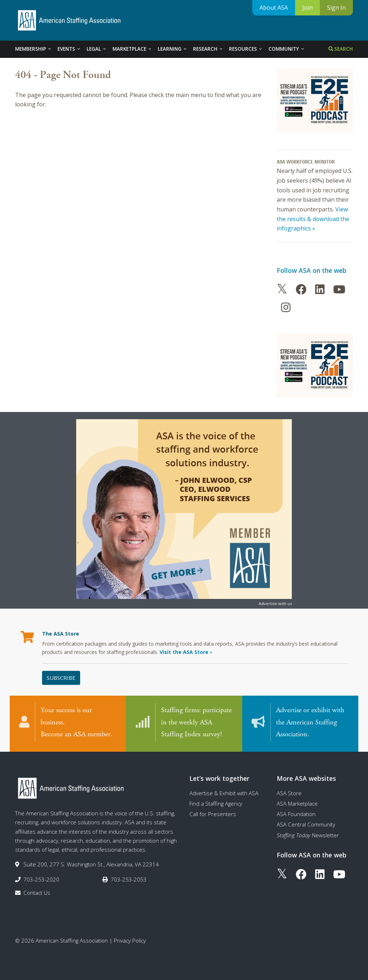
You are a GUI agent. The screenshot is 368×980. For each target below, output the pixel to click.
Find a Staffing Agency (216, 803)
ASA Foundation (296, 814)
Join (307, 8)
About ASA (274, 8)
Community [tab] (287, 49)
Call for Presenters (213, 814)
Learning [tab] (172, 49)
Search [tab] (341, 49)
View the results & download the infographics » (313, 219)
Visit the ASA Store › (186, 652)
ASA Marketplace (297, 803)
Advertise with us (275, 603)
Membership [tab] (33, 49)
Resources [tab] (246, 49)
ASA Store (289, 793)
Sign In (336, 8)
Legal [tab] (97, 49)
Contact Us (37, 893)
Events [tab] (69, 49)
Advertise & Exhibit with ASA (224, 793)
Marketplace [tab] (132, 49)
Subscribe (61, 678)
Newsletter (308, 835)
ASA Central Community (306, 824)
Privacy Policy (130, 940)
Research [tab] (208, 49)
